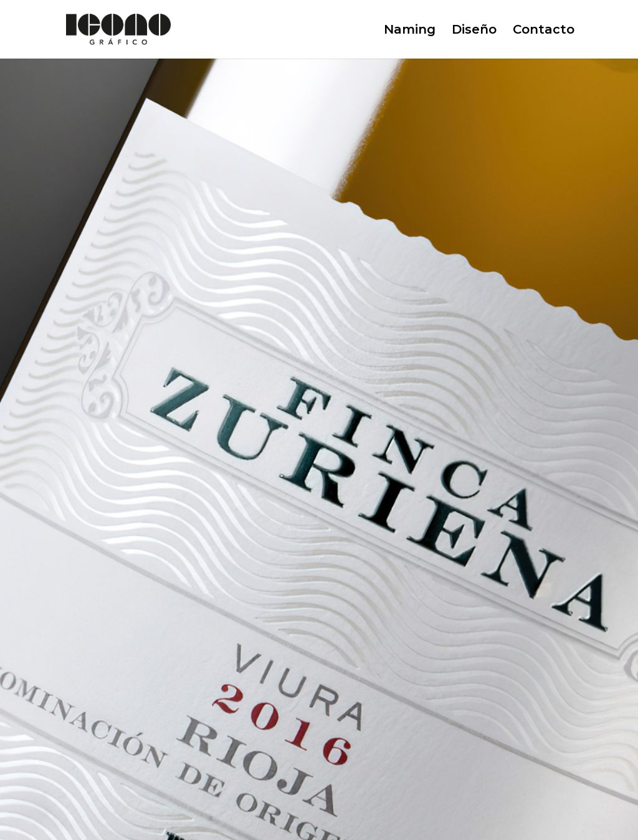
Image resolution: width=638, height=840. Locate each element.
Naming (410, 31)
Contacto (544, 31)
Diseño (474, 31)
